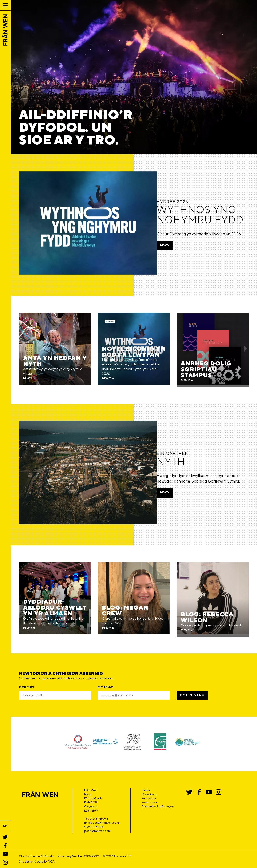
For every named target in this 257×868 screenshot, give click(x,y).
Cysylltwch (149, 782)
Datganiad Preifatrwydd (158, 794)
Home (146, 777)
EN (5, 826)
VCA (51, 849)
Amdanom (149, 786)
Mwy (175, 251)
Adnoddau (149, 790)
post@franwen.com (97, 818)
